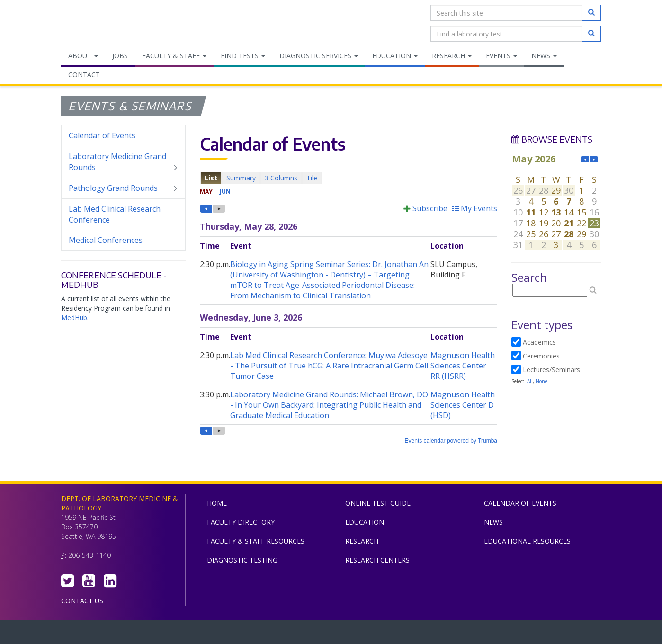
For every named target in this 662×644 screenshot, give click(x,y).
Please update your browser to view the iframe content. (349, 178)
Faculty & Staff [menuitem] (174, 56)
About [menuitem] (83, 56)
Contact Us (82, 601)
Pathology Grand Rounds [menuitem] (123, 188)
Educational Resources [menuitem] (527, 541)
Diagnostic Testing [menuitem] (242, 560)
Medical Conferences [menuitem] (106, 240)
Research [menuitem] (452, 56)
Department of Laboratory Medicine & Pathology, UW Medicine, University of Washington (110, 23)
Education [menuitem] (395, 56)
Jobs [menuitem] (120, 56)
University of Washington (371, 634)
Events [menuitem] (501, 56)
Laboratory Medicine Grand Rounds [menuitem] (123, 162)
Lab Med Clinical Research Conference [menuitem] (115, 214)
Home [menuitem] (217, 503)
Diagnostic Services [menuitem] (319, 56)
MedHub (74, 318)
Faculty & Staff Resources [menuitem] (256, 541)
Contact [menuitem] (84, 75)
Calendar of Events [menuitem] (102, 135)
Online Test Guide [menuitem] (378, 503)
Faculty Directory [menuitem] (241, 522)
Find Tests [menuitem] (243, 56)
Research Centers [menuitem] (377, 560)
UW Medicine (253, 634)
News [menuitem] (544, 56)
